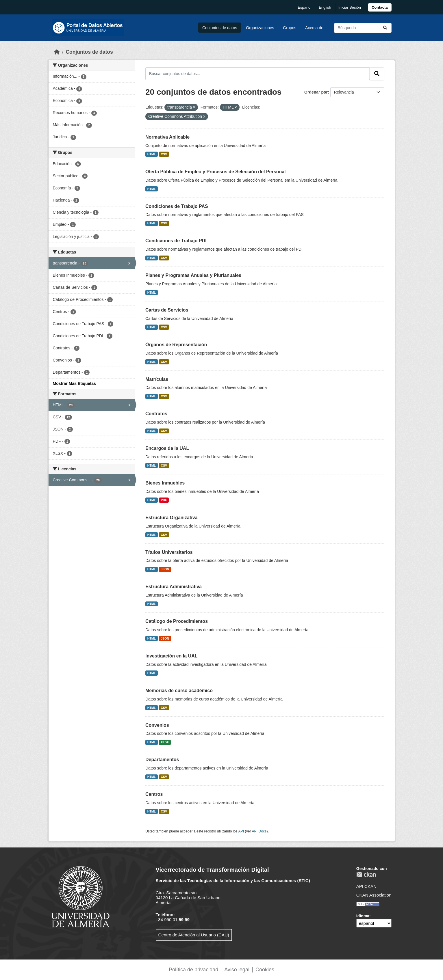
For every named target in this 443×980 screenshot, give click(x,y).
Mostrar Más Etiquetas (74, 383)
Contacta (380, 7)
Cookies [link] (265, 970)
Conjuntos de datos (220, 28)
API (241, 831)
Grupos (290, 28)
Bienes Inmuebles (165, 483)
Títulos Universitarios (169, 552)
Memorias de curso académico (179, 691)
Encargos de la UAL (167, 448)
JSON (165, 569)
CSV (164, 154)
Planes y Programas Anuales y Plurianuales (193, 275)
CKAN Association (374, 895)
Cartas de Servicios (167, 310)
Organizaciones (260, 28)
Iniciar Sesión (350, 7)
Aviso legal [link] (237, 970)
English (325, 7)
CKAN (366, 874)
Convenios (157, 725)
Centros (154, 794)
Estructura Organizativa (172, 518)
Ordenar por (316, 92)
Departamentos (162, 760)
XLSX (165, 742)
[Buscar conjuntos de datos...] (363, 28)
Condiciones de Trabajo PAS (177, 206)
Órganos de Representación (176, 345)
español (304, 7)
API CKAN (366, 886)
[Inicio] (57, 52)
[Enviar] (385, 28)
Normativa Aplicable (167, 137)
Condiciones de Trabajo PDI (176, 241)
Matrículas (157, 379)
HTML (152, 154)
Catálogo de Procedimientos (177, 621)
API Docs (259, 831)
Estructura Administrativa (174, 587)
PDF (164, 500)
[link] (380, 7)
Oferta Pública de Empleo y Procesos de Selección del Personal (216, 172)
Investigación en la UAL (171, 656)
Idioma (363, 916)
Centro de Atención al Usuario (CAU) (194, 935)
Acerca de (314, 28)
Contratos (156, 414)
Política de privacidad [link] (193, 970)
